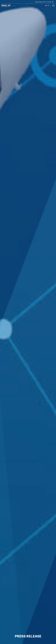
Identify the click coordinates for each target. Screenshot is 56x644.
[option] (28, 322)
